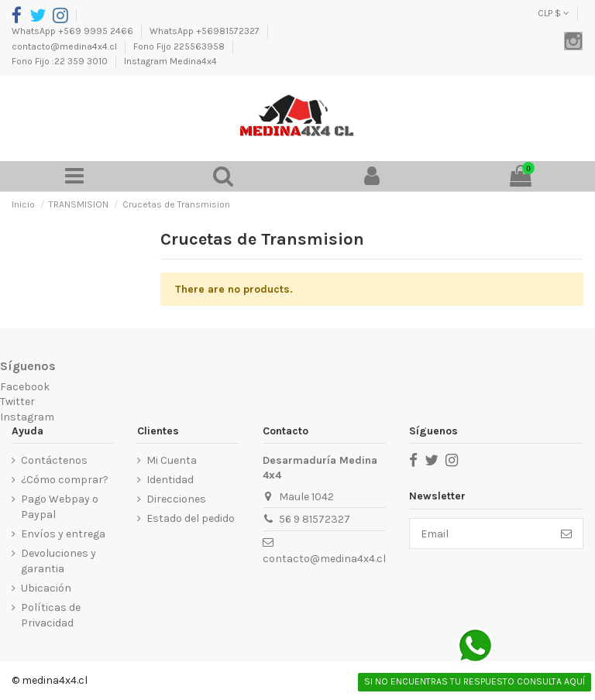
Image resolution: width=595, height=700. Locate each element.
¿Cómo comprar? (65, 480)
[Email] (480, 534)
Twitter (17, 401)
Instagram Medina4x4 (170, 61)
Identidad (170, 480)
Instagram (27, 417)
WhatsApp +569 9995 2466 (74, 31)
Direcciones (176, 499)
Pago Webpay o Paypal (60, 507)
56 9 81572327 (315, 519)
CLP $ (554, 13)
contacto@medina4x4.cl (65, 46)
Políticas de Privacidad (51, 615)
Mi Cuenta (172, 460)
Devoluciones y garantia (58, 561)
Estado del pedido (191, 518)
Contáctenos (54, 460)
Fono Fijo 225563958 (180, 46)
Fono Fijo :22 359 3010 (61, 61)
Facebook (25, 387)
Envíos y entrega (63, 534)
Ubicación (46, 588)
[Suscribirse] (566, 534)
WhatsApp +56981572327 (206, 31)
